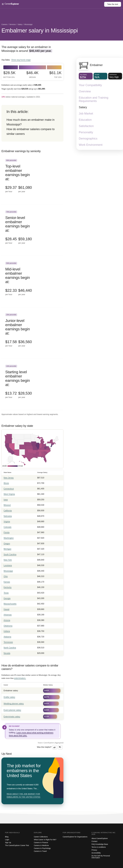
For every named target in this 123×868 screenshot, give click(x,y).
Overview (85, 91)
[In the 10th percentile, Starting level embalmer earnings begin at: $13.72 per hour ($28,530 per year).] (32, 384)
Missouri (7, 505)
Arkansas (8, 615)
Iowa (6, 500)
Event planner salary (12, 710)
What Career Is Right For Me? (45, 840)
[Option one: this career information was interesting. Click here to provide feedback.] (55, 747)
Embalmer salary (11, 691)
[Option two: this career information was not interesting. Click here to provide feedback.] (60, 747)
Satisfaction (86, 126)
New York (8, 560)
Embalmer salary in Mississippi (40, 30)
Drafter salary (9, 697)
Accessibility (96, 853)
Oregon (7, 543)
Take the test (113, 4)
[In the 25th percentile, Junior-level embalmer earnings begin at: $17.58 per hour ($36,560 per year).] (32, 333)
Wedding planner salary (14, 704)
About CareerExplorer (100, 838)
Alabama (7, 637)
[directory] (32, 123)
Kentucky (8, 587)
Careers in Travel (40, 851)
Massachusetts (10, 604)
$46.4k (32, 74)
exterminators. (20, 678)
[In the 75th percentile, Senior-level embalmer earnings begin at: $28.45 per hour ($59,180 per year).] (32, 230)
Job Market (86, 114)
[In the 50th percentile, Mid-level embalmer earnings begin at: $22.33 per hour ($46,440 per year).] (32, 282)
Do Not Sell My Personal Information (101, 857)
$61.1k (55, 74)
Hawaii (6, 609)
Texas (6, 593)
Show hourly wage (21, 60)
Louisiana (8, 565)
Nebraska (8, 516)
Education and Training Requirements (94, 99)
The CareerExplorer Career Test (17, 845)
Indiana (7, 631)
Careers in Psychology (42, 848)
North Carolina (10, 648)
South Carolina (10, 554)
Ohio (6, 576)
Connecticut (9, 489)
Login (7, 840)
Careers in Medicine (41, 845)
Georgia (7, 598)
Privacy (94, 850)
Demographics (88, 139)
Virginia (7, 521)
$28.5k (9, 74)
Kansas (7, 582)
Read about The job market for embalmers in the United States (24, 795)
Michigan (7, 549)
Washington (9, 538)
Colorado (8, 527)
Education (85, 120)
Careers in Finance (41, 843)
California (8, 511)
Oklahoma (8, 626)
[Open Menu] (53, 4)
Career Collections (41, 837)
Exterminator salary (12, 717)
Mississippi (8, 571)
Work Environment (91, 145)
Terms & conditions (99, 847)
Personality (86, 132)
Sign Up (8, 843)
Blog (7, 837)
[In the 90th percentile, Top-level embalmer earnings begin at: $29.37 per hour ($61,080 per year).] (32, 179)
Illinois (6, 483)
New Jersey (9, 478)
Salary (83, 107)
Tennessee (8, 642)
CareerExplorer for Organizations (75, 837)
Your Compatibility (90, 85)
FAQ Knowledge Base (100, 844)
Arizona (7, 620)
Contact (94, 841)
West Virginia (9, 494)
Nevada (7, 653)
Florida (7, 532)
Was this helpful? (44, 747)
